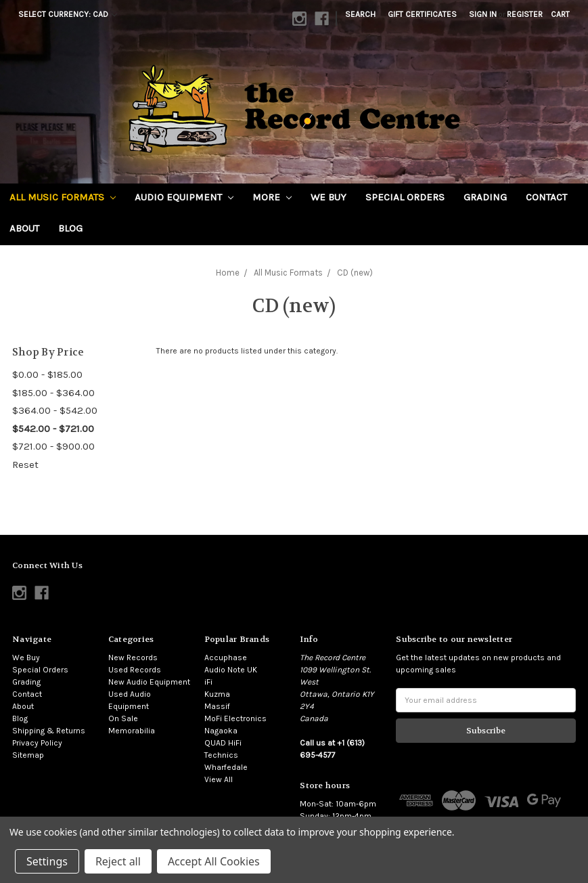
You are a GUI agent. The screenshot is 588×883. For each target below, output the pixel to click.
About (24, 228)
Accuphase (226, 658)
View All (219, 779)
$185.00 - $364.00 (53, 393)
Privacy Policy (37, 743)
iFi (208, 682)
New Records (133, 658)
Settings (47, 861)
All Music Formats (63, 197)
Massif (217, 706)
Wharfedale (226, 767)
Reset (25, 465)
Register (525, 14)
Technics (221, 755)
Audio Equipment (184, 197)
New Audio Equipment (149, 682)
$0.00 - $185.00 (47, 374)
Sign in (483, 14)
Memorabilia (132, 731)
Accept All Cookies (214, 861)
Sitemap (28, 755)
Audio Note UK (231, 670)
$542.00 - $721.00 (53, 429)
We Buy (329, 197)
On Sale (123, 718)
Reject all (118, 861)
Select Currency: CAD (68, 14)
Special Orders (405, 197)
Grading (485, 197)
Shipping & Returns (49, 731)
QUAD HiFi (223, 743)
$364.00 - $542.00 (55, 410)
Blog (70, 228)
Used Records (135, 670)
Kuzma (217, 694)
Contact (546, 197)
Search (360, 14)
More (272, 197)
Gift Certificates (422, 14)
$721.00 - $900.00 (53, 446)
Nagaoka (221, 731)
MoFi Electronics (235, 718)
